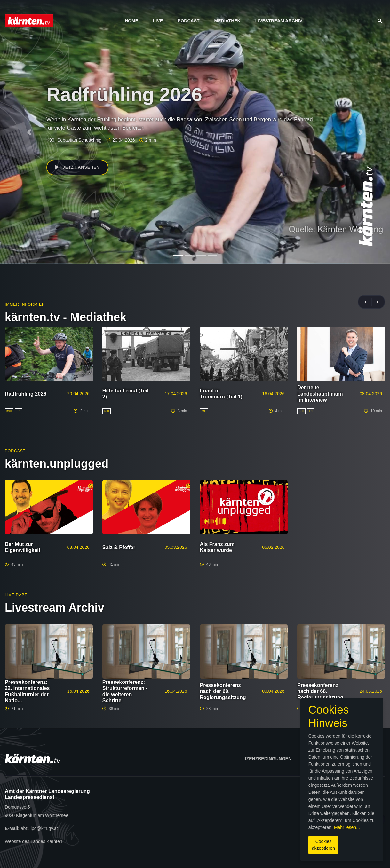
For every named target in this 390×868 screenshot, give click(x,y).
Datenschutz (365, 759)
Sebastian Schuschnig (80, 140)
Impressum (320, 759)
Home (131, 21)
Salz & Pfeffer (119, 547)
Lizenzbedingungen (267, 759)
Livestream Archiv (279, 21)
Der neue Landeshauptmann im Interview (320, 394)
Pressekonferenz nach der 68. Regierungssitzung (320, 691)
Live (158, 21)
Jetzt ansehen (80, 168)
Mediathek (227, 21)
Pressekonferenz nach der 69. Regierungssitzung (223, 691)
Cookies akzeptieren (230, 839)
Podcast (188, 21)
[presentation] (368, 302)
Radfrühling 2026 (26, 394)
